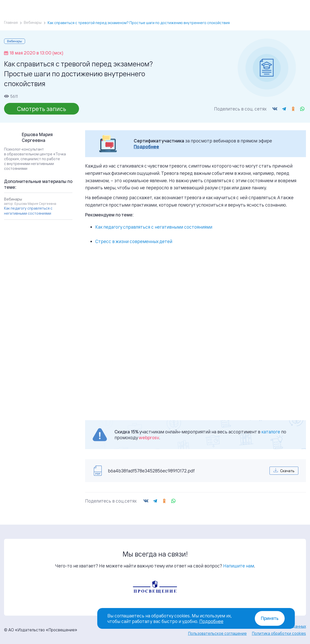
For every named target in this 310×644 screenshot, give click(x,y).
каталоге (271, 432)
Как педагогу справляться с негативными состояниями (154, 227)
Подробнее (146, 147)
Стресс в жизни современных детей (134, 241)
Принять (270, 618)
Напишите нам (239, 566)
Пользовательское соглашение (217, 633)
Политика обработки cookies (279, 633)
